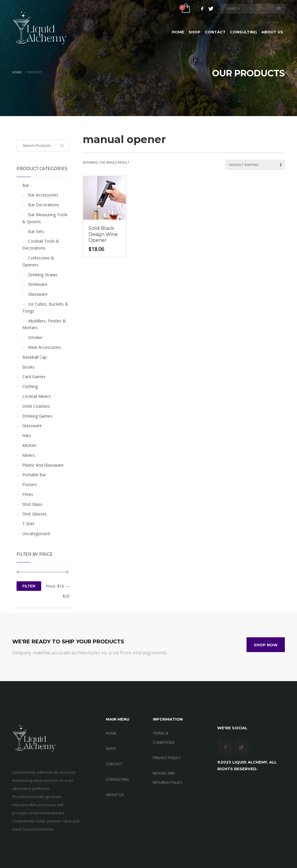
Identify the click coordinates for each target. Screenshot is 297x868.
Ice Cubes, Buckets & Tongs (45, 307)
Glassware (38, 294)
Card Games (34, 377)
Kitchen (29, 445)
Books (28, 367)
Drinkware (38, 284)
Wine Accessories (45, 347)
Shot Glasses (35, 514)
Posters (30, 484)
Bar (26, 185)
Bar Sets (36, 231)
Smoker (35, 337)
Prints (28, 494)
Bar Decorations (44, 205)
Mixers (29, 455)
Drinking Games (37, 416)
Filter (29, 586)
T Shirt (28, 524)
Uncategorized (36, 534)
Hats (27, 435)
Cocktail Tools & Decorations (41, 244)
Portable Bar (34, 475)
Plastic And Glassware (43, 465)
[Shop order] (255, 165)
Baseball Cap (35, 357)
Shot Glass (32, 504)
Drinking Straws (43, 275)
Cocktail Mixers (37, 396)
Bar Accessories (43, 195)
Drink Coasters (36, 406)
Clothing (30, 386)
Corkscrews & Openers (38, 261)
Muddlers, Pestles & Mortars (44, 324)
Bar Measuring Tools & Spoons (45, 218)
